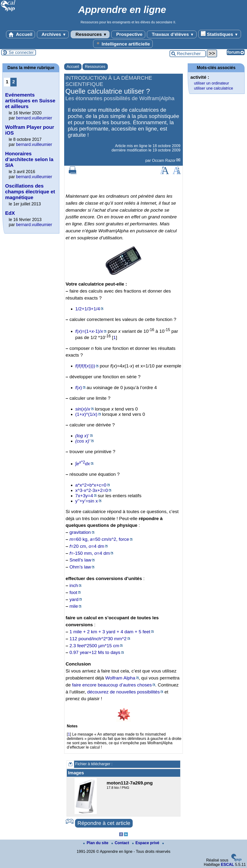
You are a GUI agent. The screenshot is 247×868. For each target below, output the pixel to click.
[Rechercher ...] (188, 54)
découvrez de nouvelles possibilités (124, 692)
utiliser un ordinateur (211, 83)
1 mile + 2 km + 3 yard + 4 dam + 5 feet (110, 632)
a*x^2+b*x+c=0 (91, 485)
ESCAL (227, 865)
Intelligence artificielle (123, 44)
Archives (53, 34)
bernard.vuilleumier (34, 118)
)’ (82, 436)
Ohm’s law (80, 567)
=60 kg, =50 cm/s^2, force (99, 539)
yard (74, 599)
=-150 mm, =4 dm (90, 553)
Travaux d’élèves (172, 34)
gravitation (80, 532)
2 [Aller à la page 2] (14, 82)
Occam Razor (164, 160)
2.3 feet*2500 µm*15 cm (94, 646)
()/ (83, 409)
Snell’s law (80, 560)
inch (74, 585)
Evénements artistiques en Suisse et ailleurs (30, 101)
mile (74, 606)
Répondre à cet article (104, 823)
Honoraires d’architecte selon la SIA (29, 159)
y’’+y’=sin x (87, 501)
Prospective (128, 34)
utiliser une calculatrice (213, 88)
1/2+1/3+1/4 (88, 309)
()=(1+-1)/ (89, 331)
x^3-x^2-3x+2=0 (92, 490)
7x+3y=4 (84, 496)
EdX (10, 213)
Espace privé (146, 843)
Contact (121, 843)
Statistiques (220, 34)
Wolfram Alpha (120, 678)
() (79, 388)
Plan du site (96, 843)
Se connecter (21, 52)
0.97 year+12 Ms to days (95, 652)
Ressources (90, 34)
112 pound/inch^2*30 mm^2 (98, 639)
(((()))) (85, 366)
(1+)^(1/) (86, 414)
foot (73, 592)
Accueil (21, 34)
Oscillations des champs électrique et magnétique (30, 192)
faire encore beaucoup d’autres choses (112, 685)
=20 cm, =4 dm (87, 546)
